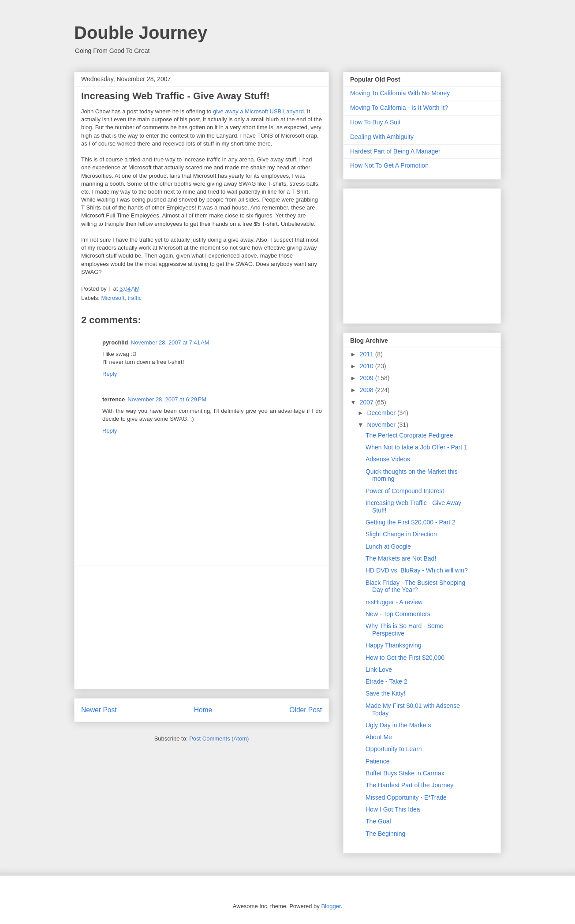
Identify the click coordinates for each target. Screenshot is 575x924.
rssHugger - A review (394, 602)
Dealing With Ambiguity (382, 137)
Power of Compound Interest (405, 491)
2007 (368, 402)
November (382, 425)
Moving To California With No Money (400, 93)
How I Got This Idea (393, 809)
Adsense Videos (388, 459)
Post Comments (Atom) (219, 739)
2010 (368, 366)
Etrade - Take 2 (386, 681)
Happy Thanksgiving (394, 645)
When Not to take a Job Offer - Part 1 (416, 447)
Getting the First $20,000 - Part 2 (411, 522)
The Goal (378, 821)
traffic (135, 298)
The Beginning (385, 834)
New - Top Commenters (398, 614)
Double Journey (141, 33)
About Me (379, 737)
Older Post (306, 710)
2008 (368, 390)
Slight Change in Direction (401, 534)
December (382, 413)
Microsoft (113, 298)
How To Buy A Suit (375, 122)
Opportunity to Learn (394, 749)
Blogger (331, 906)
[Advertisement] (202, 627)
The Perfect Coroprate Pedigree (409, 435)
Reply (110, 374)
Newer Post (99, 710)
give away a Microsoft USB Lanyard (258, 111)
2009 (368, 378)
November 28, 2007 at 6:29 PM (167, 399)
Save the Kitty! (385, 693)
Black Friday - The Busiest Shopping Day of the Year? (415, 586)
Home (203, 710)
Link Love (379, 670)
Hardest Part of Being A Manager (395, 151)
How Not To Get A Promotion (389, 165)
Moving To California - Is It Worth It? (399, 108)
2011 (368, 354)
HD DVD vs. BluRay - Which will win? (417, 570)
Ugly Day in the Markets (398, 725)
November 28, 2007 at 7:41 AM (170, 342)
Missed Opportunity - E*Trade (406, 797)
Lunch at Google (388, 546)
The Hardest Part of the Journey (409, 785)
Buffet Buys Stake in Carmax (405, 773)
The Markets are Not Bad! (401, 558)
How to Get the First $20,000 (405, 658)
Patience (377, 761)
